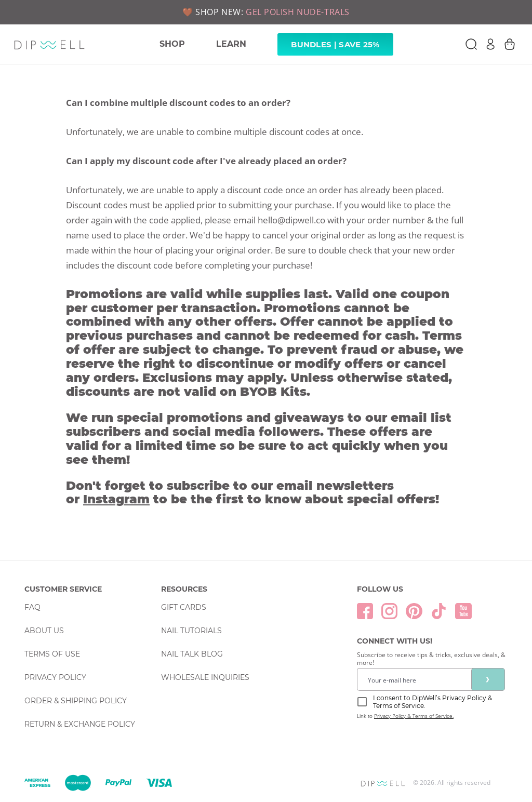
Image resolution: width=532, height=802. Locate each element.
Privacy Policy (55, 677)
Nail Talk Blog (192, 654)
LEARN (231, 44)
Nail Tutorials (191, 631)
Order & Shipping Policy (76, 701)
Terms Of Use (52, 654)
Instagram (116, 499)
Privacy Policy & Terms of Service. (414, 716)
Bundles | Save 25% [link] (335, 44)
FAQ (32, 607)
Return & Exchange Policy (80, 724)
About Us (44, 631)
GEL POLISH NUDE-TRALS (298, 12)
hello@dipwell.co (291, 220)
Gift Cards (184, 607)
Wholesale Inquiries (205, 677)
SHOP (172, 44)
